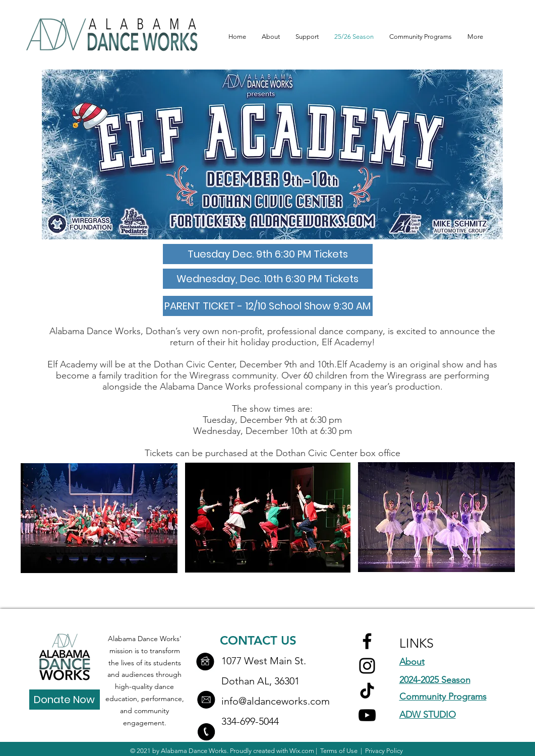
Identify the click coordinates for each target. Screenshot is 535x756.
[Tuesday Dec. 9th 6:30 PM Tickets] (268, 254)
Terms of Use (339, 751)
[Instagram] (367, 666)
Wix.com (302, 751)
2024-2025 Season (435, 680)
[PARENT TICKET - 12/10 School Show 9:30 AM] (268, 306)
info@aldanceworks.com (276, 701)
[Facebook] (367, 641)
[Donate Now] (65, 700)
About (412, 662)
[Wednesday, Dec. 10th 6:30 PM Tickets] (268, 279)
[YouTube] (367, 715)
